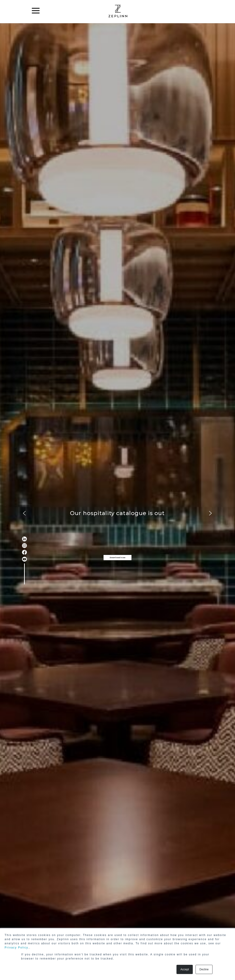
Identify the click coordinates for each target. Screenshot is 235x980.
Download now (117, 557)
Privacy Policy (16, 948)
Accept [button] (185, 969)
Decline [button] (204, 969)
